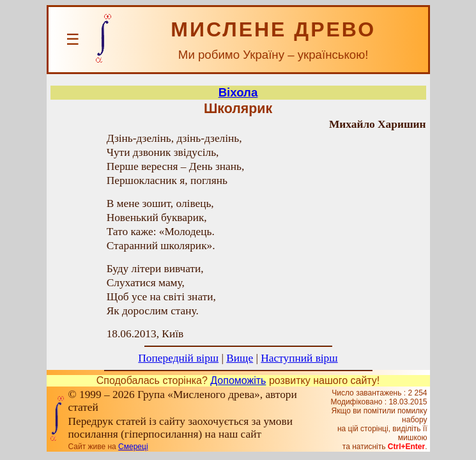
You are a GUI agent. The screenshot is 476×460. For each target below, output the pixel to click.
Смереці (133, 447)
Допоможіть (238, 380)
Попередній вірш (178, 358)
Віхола (238, 92)
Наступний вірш (299, 358)
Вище (240, 358)
